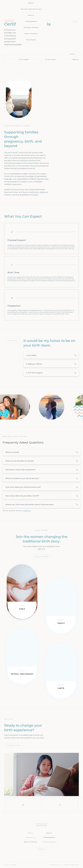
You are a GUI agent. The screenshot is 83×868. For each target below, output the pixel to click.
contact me (27, 511)
